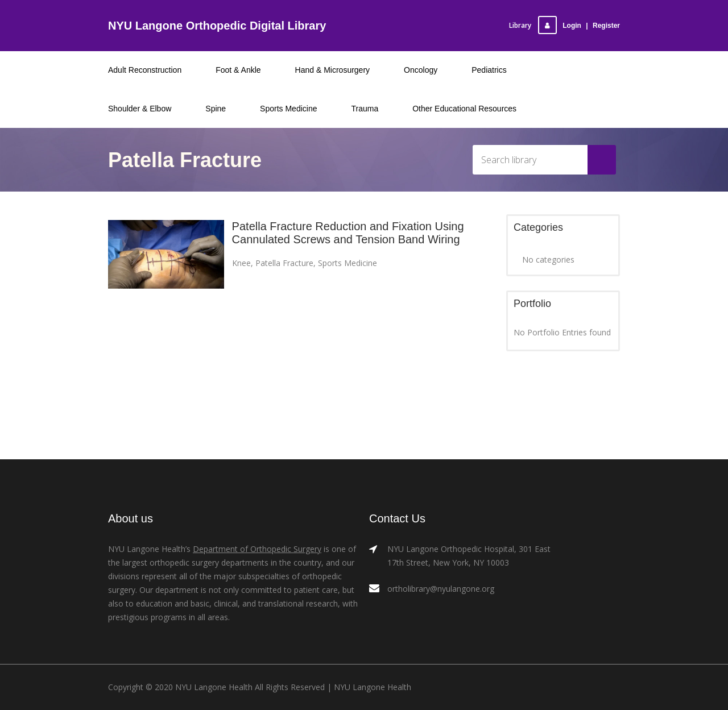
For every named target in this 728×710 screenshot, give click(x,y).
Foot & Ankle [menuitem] (238, 70)
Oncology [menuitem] (421, 70)
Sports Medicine (348, 263)
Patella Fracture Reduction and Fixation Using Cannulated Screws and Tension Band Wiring (348, 233)
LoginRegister (579, 26)
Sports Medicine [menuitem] (288, 109)
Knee (241, 263)
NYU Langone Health (373, 687)
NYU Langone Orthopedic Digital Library (217, 26)
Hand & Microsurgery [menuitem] (333, 70)
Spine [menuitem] (216, 109)
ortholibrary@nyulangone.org (441, 589)
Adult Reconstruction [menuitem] (145, 70)
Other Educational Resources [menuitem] (464, 109)
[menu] (364, 89)
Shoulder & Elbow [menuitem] (140, 109)
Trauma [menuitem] (365, 109)
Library (520, 25)
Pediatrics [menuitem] (489, 70)
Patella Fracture (284, 263)
